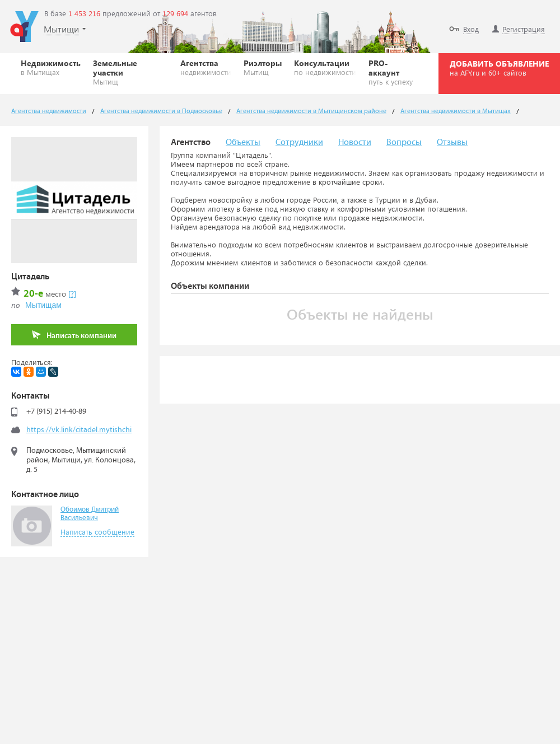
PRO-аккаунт (393, 72)
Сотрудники (299, 142)
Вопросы (404, 142)
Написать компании (74, 335)
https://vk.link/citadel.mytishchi (79, 430)
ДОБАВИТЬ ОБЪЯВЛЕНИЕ (499, 68)
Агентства (206, 67)
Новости (355, 142)
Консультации (325, 67)
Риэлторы (263, 67)
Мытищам (43, 305)
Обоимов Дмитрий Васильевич (90, 514)
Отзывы (452, 142)
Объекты (243, 142)
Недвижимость (51, 67)
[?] (72, 294)
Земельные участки (130, 72)
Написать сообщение (97, 532)
